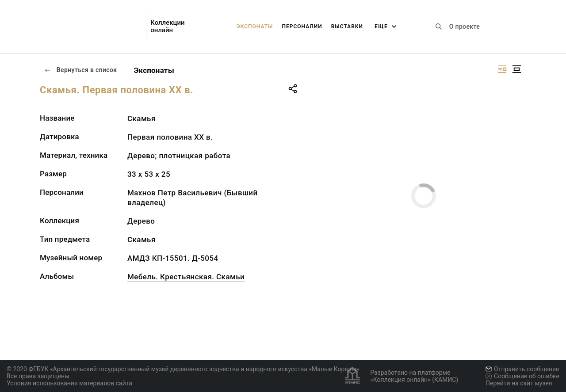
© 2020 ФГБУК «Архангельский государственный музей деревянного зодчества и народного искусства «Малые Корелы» (183, 369)
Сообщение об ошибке (522, 376)
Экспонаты (255, 27)
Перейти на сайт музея (519, 383)
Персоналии (302, 27)
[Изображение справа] (502, 69)
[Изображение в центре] (516, 69)
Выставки (347, 27)
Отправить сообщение (522, 369)
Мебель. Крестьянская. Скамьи (186, 277)
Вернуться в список (80, 70)
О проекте (465, 27)
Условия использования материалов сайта (69, 383)
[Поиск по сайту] (439, 27)
